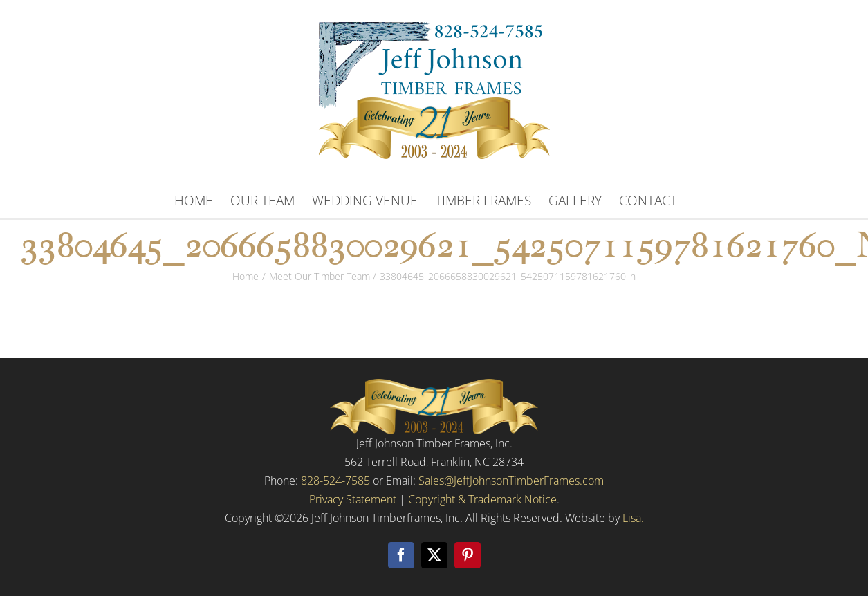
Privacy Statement (353, 499)
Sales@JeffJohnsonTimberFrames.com (511, 481)
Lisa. (633, 518)
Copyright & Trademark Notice (482, 499)
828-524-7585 (335, 481)
